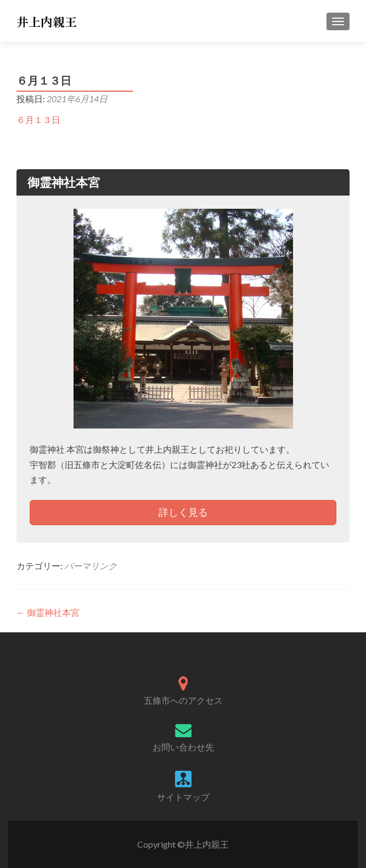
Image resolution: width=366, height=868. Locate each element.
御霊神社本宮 (48, 612)
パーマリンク (91, 566)
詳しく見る (183, 512)
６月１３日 (38, 119)
